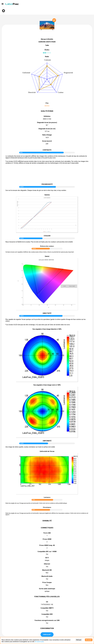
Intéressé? (47, 634)
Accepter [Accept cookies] (89, 640)
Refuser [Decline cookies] (79, 640)
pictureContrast (47, 174)
